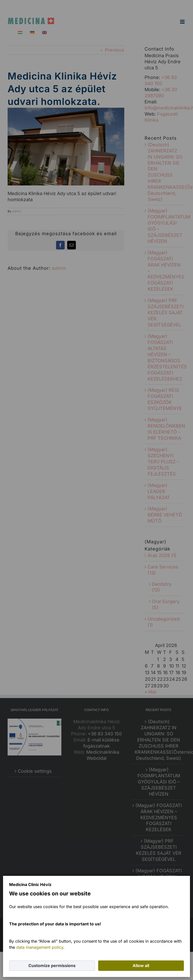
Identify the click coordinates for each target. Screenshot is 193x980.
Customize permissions (52, 966)
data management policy (40, 947)
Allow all (141, 966)
